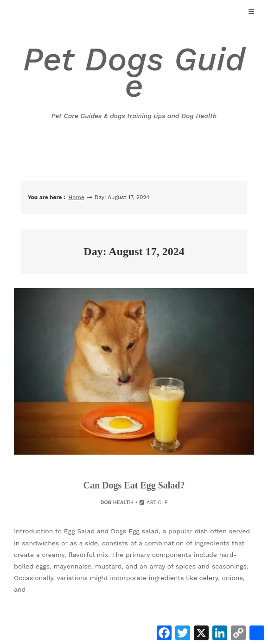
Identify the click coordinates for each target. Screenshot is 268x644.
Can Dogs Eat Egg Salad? (134, 485)
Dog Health (116, 503)
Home (77, 197)
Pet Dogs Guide (134, 81)
